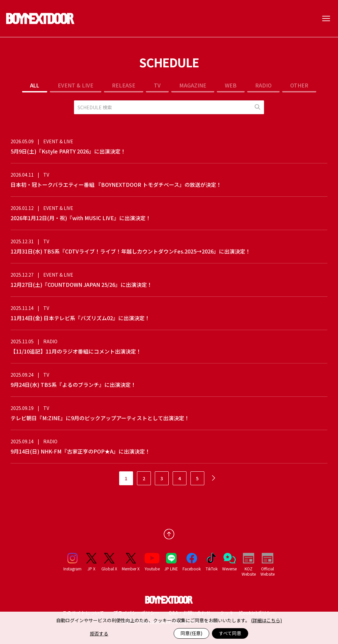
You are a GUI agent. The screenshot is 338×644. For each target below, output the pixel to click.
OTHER (299, 85)
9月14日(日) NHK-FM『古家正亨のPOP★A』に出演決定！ (80, 451)
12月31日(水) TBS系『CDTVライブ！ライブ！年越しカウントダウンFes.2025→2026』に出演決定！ (131, 251)
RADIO (263, 85)
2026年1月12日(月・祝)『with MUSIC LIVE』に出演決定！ (81, 218)
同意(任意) (191, 633)
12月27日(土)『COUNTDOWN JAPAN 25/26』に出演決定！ (81, 285)
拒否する (99, 633)
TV (157, 85)
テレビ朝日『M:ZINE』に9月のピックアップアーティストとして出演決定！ (100, 418)
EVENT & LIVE (76, 85)
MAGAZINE (193, 85)
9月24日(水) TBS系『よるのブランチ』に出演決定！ (73, 385)
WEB (231, 85)
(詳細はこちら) (266, 620)
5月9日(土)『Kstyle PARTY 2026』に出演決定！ (68, 151)
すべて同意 (230, 633)
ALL (35, 85)
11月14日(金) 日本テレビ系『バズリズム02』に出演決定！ (80, 318)
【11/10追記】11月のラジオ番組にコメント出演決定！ (76, 351)
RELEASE (124, 85)
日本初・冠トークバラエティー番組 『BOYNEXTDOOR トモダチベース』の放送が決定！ (116, 185)
